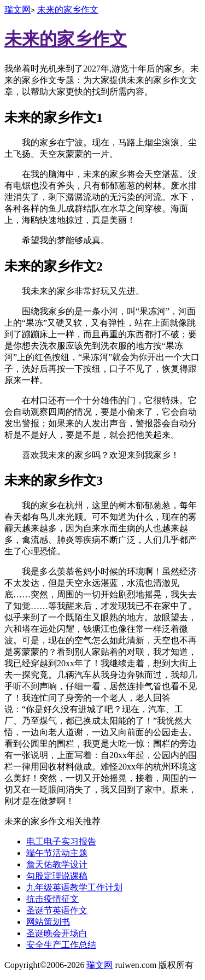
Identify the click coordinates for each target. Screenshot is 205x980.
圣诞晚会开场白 (57, 933)
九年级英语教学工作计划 (74, 887)
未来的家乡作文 (68, 10)
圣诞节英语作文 (57, 910)
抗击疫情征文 (52, 899)
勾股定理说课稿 (57, 876)
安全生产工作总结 (61, 945)
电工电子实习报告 (61, 841)
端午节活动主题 (57, 853)
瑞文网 (17, 10)
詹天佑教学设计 (57, 864)
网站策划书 (48, 922)
